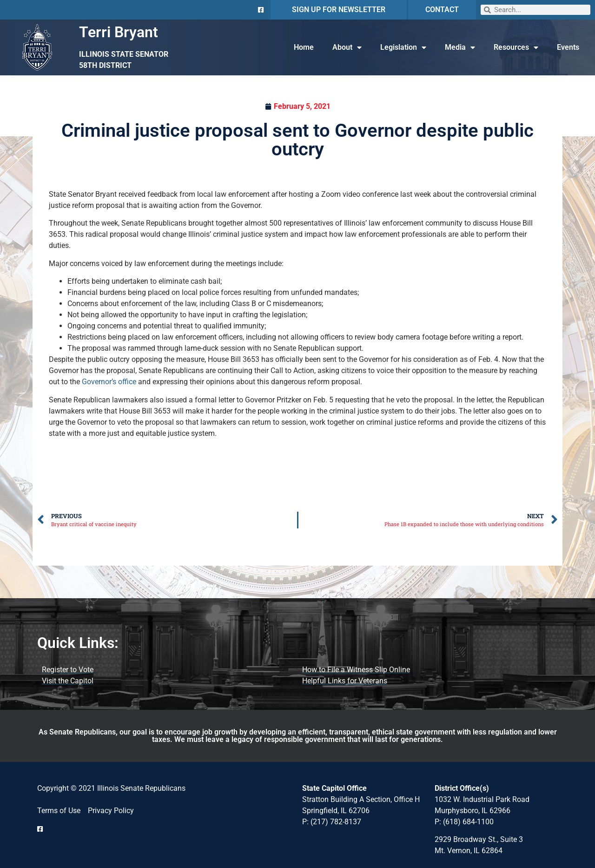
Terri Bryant (119, 32)
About (347, 47)
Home (304, 47)
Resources (516, 47)
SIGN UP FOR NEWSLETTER (339, 10)
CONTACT (442, 10)
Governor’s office (109, 382)
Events (568, 47)
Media (460, 47)
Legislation (403, 47)
